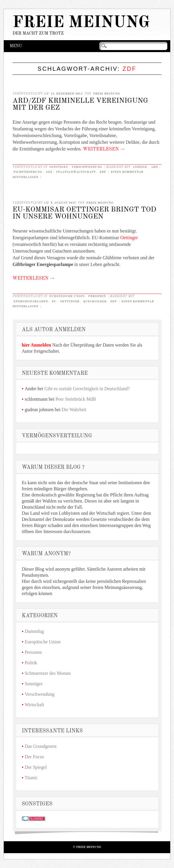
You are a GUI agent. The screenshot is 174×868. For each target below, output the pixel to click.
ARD (154, 167)
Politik (31, 663)
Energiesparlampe (31, 301)
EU (54, 301)
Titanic (31, 778)
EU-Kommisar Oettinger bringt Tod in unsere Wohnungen (84, 213)
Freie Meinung (81, 23)
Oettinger (129, 238)
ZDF (103, 172)
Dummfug (34, 631)
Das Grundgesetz (41, 746)
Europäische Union (67, 296)
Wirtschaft (35, 705)
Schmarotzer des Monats (48, 673)
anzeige (140, 167)
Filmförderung (28, 172)
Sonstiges (59, 167)
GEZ (49, 172)
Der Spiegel (36, 767)
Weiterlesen (104, 149)
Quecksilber (95, 301)
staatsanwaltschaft (76, 172)
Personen (97, 296)
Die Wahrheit (74, 410)
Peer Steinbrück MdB (76, 399)
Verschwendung (87, 167)
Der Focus (34, 757)
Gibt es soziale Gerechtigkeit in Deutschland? (87, 389)
